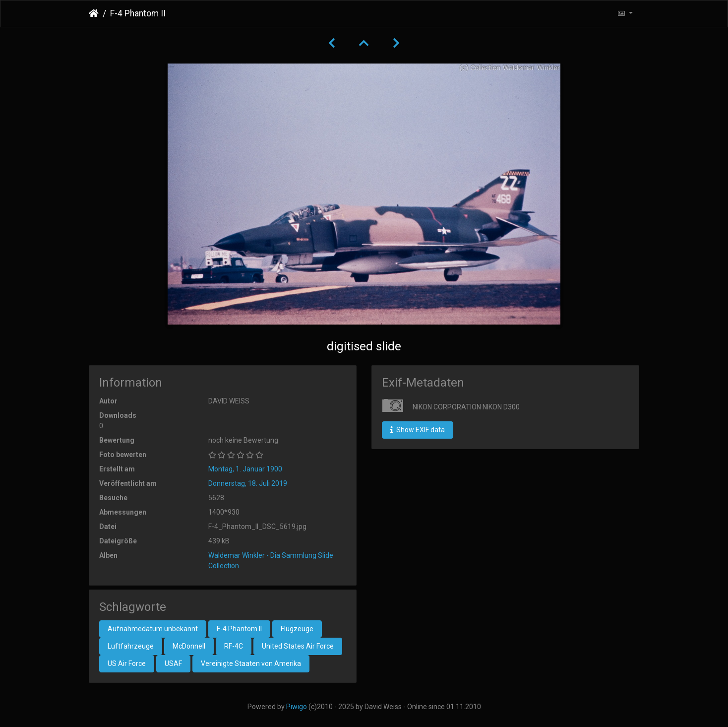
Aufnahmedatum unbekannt (153, 629)
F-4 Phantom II (239, 629)
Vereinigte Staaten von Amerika (251, 663)
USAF (173, 663)
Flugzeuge (297, 629)
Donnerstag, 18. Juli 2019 (248, 483)
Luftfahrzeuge (131, 646)
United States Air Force (298, 646)
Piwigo (297, 707)
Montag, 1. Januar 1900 (245, 469)
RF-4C (234, 646)
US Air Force (127, 663)
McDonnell (189, 646)
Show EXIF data (418, 430)
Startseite (94, 13)
